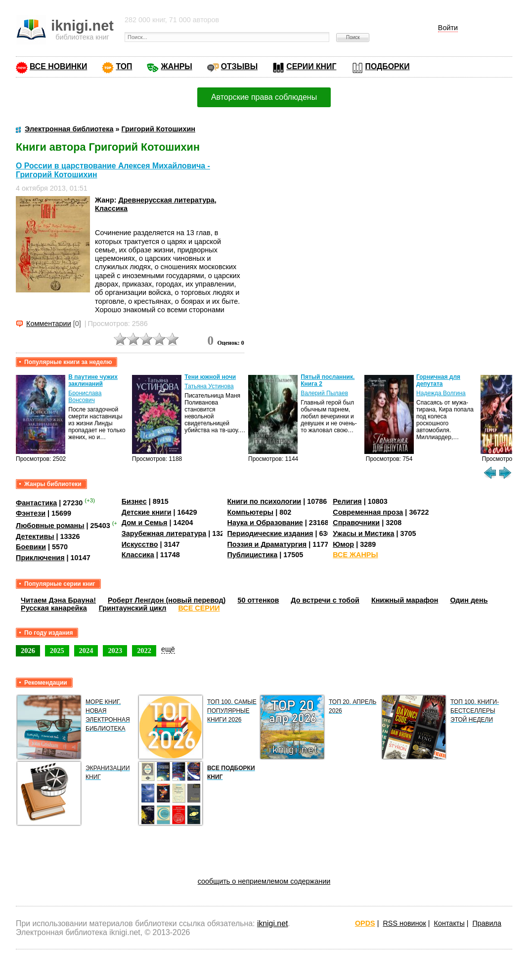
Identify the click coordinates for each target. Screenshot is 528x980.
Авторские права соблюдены (264, 97)
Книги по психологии (264, 501)
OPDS (365, 923)
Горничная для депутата (438, 380)
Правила (487, 923)
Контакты (449, 923)
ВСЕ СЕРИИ (199, 608)
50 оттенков (258, 600)
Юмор (343, 544)
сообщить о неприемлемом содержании (264, 881)
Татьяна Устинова (209, 386)
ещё (168, 649)
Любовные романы (50, 526)
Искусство (140, 544)
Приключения (40, 558)
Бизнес (134, 501)
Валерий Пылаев (324, 393)
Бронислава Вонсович (85, 397)
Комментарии (49, 324)
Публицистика (253, 555)
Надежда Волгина (441, 393)
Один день (469, 600)
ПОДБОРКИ (388, 66)
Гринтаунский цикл (133, 608)
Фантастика (36, 503)
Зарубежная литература (164, 533)
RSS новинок (404, 923)
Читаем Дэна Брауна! (58, 600)
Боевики (31, 547)
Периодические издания (270, 533)
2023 (115, 651)
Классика (111, 208)
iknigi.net (272, 923)
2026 (28, 651)
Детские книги (147, 512)
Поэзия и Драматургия (267, 544)
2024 (86, 651)
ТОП (124, 66)
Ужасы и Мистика (363, 533)
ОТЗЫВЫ (239, 66)
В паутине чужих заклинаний (93, 380)
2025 (57, 651)
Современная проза (368, 512)
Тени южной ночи (210, 377)
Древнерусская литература (167, 200)
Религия (347, 501)
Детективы (35, 536)
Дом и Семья (145, 523)
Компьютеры (251, 512)
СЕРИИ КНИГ (311, 66)
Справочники (356, 523)
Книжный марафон (405, 600)
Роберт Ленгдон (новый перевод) (167, 600)
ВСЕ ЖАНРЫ (355, 555)
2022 (144, 651)
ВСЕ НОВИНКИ (58, 66)
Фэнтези (31, 513)
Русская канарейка (54, 608)
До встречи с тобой (325, 600)
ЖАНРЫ (176, 66)
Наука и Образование (265, 523)
